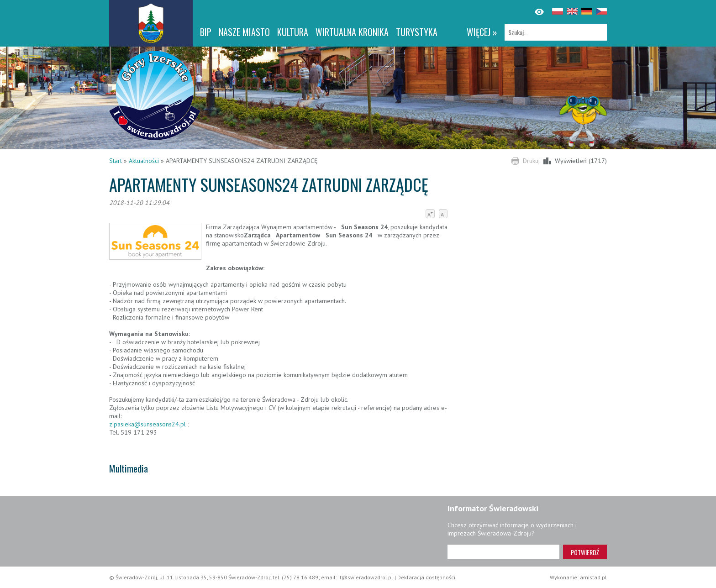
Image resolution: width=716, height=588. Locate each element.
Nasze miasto (244, 32)
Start (116, 161)
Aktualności (144, 161)
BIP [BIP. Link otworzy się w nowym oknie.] (206, 32)
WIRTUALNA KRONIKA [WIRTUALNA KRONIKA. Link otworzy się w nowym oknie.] (352, 32)
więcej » (482, 32)
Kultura (293, 32)
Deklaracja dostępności (426, 577)
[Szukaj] (556, 32)
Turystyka (417, 32)
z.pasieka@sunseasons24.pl (148, 424)
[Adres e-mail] (503, 552)
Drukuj (531, 161)
